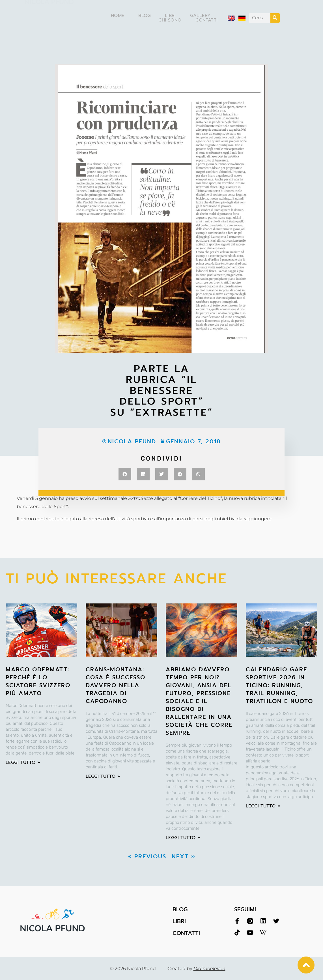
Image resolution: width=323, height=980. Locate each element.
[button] (125, 474)
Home (118, 16)
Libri (170, 16)
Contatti (206, 20)
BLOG (180, 909)
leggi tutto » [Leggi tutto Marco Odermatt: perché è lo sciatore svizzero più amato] (23, 762)
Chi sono (170, 20)
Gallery (200, 16)
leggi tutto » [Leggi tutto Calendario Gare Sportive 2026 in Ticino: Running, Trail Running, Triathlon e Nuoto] (263, 806)
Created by (196, 969)
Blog (145, 16)
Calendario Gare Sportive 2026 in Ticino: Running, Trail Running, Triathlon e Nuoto (279, 685)
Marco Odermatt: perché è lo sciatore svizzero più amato (38, 681)
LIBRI (179, 921)
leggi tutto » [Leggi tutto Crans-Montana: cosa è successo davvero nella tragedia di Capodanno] (103, 776)
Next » (184, 856)
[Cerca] (275, 18)
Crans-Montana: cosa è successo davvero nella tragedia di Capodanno (116, 685)
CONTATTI (186, 933)
